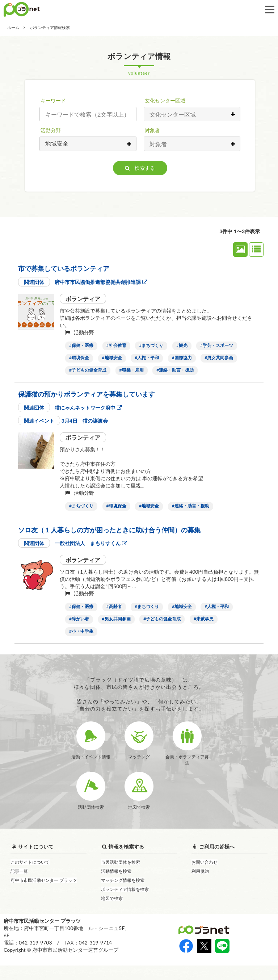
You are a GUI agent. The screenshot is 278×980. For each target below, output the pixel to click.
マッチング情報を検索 (123, 895)
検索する (140, 168)
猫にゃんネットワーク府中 (88, 408)
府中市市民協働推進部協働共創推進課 (101, 282)
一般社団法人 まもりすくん (91, 543)
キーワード (53, 100)
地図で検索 (112, 913)
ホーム (13, 27)
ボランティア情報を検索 (125, 904)
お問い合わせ (205, 877)
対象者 (152, 130)
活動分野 (51, 130)
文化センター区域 (165, 100)
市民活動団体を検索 (121, 877)
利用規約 (200, 886)
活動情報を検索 (116, 886)
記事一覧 (19, 886)
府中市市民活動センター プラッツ (44, 895)
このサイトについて (30, 877)
